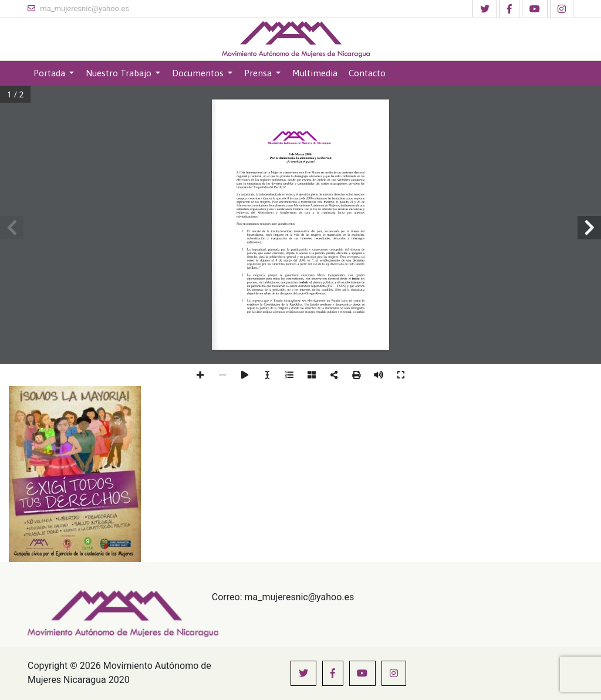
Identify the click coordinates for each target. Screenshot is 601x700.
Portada (50, 73)
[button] (485, 9)
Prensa (259, 73)
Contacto (367, 73)
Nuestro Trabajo (120, 73)
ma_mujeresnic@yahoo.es (78, 9)
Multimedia (315, 73)
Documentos (199, 73)
